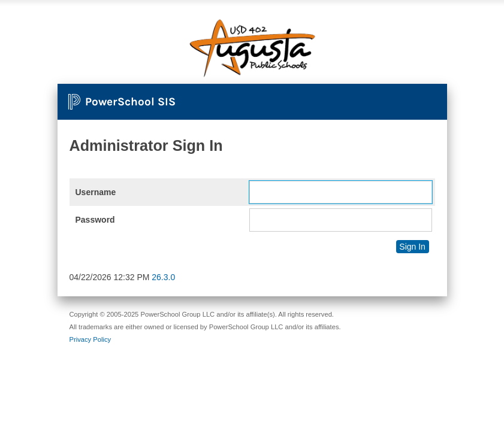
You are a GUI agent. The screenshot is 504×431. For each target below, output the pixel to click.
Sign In (412, 247)
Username (96, 192)
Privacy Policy (90, 339)
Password (95, 220)
